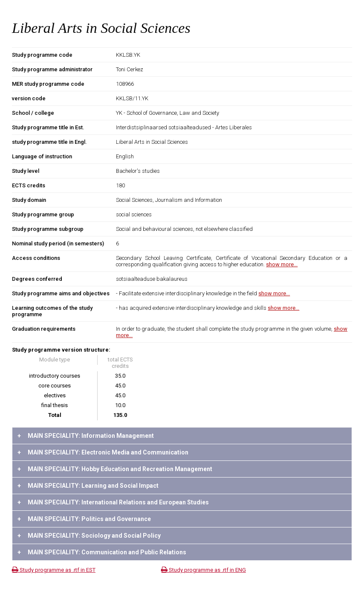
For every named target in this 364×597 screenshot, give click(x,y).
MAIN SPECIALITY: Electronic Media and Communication (103, 452)
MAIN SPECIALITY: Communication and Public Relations (102, 552)
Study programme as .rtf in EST (54, 570)
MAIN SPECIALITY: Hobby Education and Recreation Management (115, 469)
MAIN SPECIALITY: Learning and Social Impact (88, 486)
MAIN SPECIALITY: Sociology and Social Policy (89, 536)
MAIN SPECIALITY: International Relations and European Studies (113, 502)
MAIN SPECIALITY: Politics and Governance (84, 519)
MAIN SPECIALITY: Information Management (86, 436)
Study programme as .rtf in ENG (204, 570)
